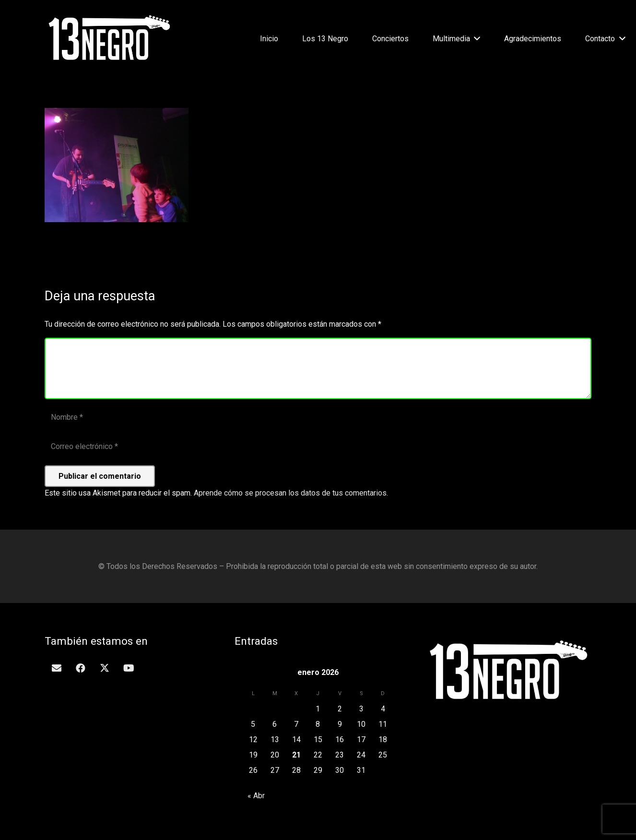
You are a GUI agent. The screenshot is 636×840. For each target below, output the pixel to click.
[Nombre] (318, 418)
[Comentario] (318, 368)
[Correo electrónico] (318, 447)
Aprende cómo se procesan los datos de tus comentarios (290, 493)
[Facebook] (81, 668)
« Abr (256, 796)
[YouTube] (129, 668)
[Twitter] (105, 668)
